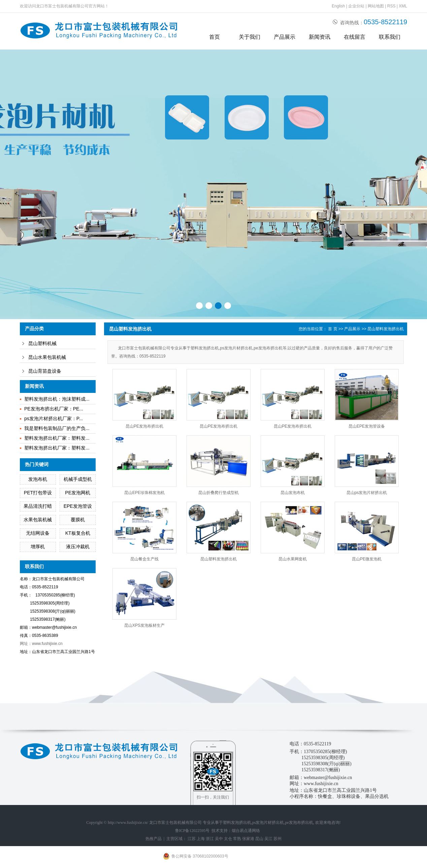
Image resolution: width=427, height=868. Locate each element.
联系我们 (390, 37)
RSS (391, 6)
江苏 (192, 839)
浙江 (210, 839)
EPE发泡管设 (78, 506)
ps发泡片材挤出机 (268, 823)
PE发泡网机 (78, 493)
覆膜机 (78, 520)
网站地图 (376, 6)
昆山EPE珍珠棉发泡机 (144, 493)
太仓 (228, 839)
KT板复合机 (78, 533)
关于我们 (250, 37)
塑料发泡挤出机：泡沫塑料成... (57, 399)
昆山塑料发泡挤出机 (386, 329)
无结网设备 (38, 533)
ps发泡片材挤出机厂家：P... (54, 418)
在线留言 (355, 37)
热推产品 (154, 839)
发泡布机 (38, 479)
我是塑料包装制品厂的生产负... (57, 428)
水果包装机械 (38, 520)
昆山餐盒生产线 (144, 559)
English (338, 6)
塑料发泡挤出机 (237, 823)
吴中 (219, 839)
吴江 (268, 839)
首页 (215, 37)
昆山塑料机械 (42, 344)
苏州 (277, 839)
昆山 (259, 839)
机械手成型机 (78, 479)
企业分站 (356, 6)
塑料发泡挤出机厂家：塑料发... (57, 438)
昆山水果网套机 (293, 559)
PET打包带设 (38, 493)
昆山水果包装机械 (47, 357)
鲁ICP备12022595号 (192, 831)
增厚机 (38, 547)
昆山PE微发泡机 (367, 559)
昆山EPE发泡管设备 (367, 426)
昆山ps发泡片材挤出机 (367, 493)
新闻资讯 (320, 37)
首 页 (333, 329)
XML (403, 6)
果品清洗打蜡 (38, 506)
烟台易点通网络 (246, 831)
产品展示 (285, 37)
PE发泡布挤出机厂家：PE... (54, 409)
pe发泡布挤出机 (299, 823)
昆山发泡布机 (293, 493)
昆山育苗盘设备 (45, 371)
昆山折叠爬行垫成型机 (219, 493)
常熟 (237, 839)
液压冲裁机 (78, 547)
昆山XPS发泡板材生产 (144, 625)
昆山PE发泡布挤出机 (144, 426)
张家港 (248, 839)
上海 (201, 839)
